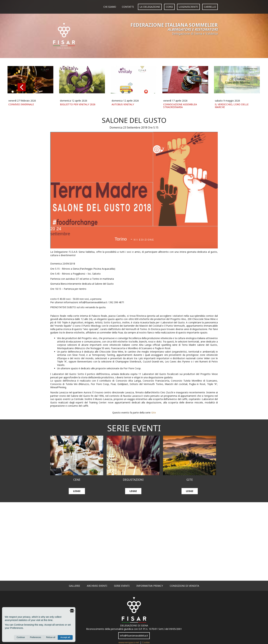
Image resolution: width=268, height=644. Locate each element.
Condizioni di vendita (184, 586)
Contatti (128, 7)
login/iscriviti (188, 7)
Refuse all (51, 637)
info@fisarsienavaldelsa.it (134, 636)
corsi (169, 7)
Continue (21, 637)
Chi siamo (110, 7)
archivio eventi (97, 586)
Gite (154, 413)
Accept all (65, 637)
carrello (210, 7)
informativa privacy (150, 586)
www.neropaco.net (129, 642)
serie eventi (122, 586)
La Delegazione (150, 7)
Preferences (35, 637)
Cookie (146, 642)
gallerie (74, 586)
